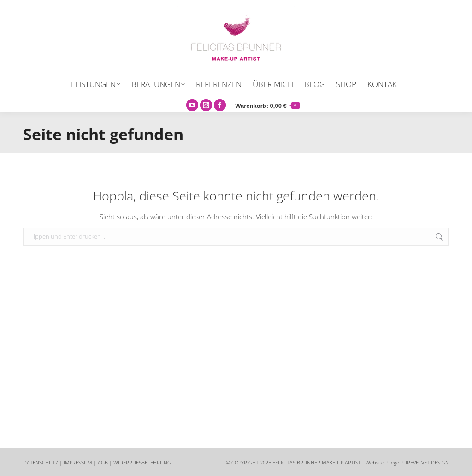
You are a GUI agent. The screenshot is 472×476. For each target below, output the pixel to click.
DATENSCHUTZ (41, 462)
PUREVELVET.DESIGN (425, 462)
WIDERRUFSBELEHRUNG (142, 462)
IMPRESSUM (78, 462)
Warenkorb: (267, 106)
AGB (103, 462)
